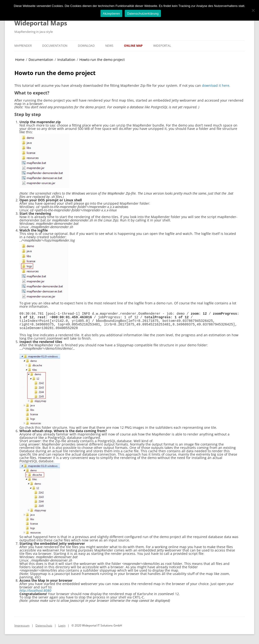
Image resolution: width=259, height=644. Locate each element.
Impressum (22, 624)
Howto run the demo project (102, 60)
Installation (66, 60)
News (109, 46)
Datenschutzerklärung (143, 14)
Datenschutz (44, 624)
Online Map (133, 46)
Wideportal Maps (41, 23)
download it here (216, 85)
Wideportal (162, 46)
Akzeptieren (111, 14)
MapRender (23, 46)
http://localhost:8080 (35, 589)
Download (86, 46)
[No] (253, 10)
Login (62, 624)
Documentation (55, 46)
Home (20, 60)
